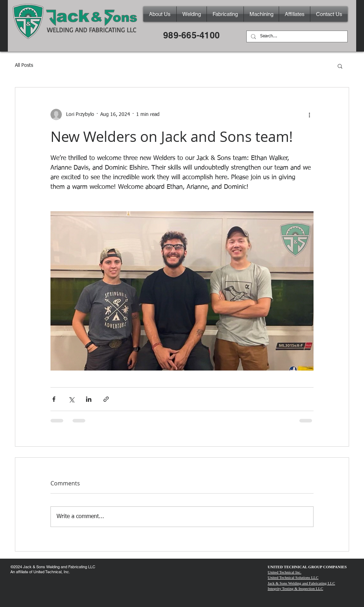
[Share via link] (106, 399)
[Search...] (296, 37)
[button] (340, 66)
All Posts (24, 65)
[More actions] (309, 115)
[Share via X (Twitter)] (71, 399)
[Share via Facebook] (54, 399)
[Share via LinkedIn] (89, 399)
